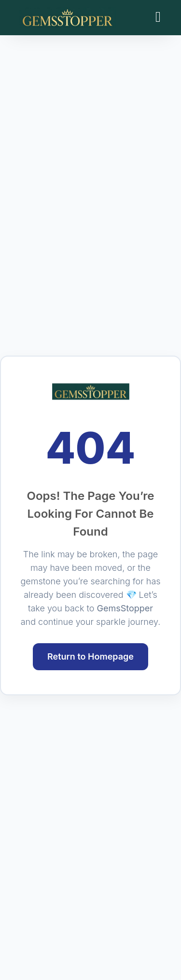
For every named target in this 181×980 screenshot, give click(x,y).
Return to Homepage (90, 656)
